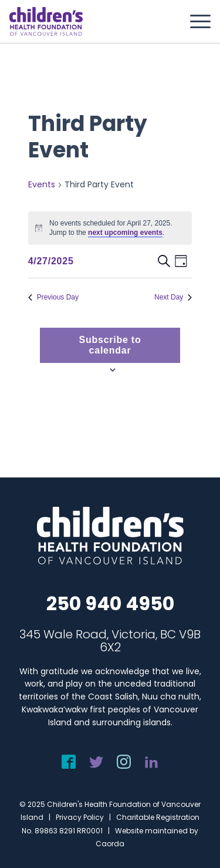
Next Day (173, 297)
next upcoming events (125, 233)
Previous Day (53, 297)
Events (42, 185)
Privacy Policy (80, 817)
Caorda (110, 844)
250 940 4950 (110, 603)
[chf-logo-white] (46, 21)
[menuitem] (194, 22)
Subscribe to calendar (110, 345)
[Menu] (194, 22)
